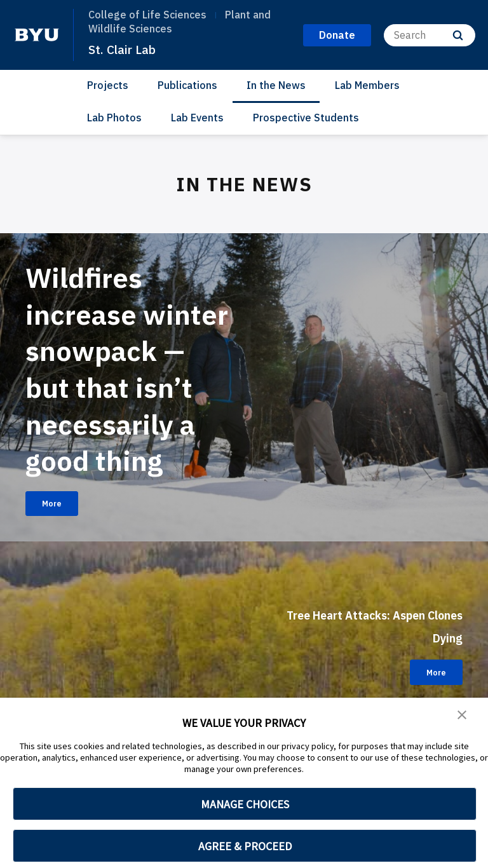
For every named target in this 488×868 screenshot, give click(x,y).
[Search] (430, 35)
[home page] (37, 35)
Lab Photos (114, 118)
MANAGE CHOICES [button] (245, 804)
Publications (187, 85)
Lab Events (197, 118)
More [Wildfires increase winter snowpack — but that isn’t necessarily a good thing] (59, 543)
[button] (463, 716)
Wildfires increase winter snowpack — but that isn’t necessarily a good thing (119, 386)
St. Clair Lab (126, 49)
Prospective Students (306, 118)
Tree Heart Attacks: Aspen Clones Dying (375, 664)
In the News (276, 85)
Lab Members (367, 85)
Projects (108, 85)
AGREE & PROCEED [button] (245, 846)
